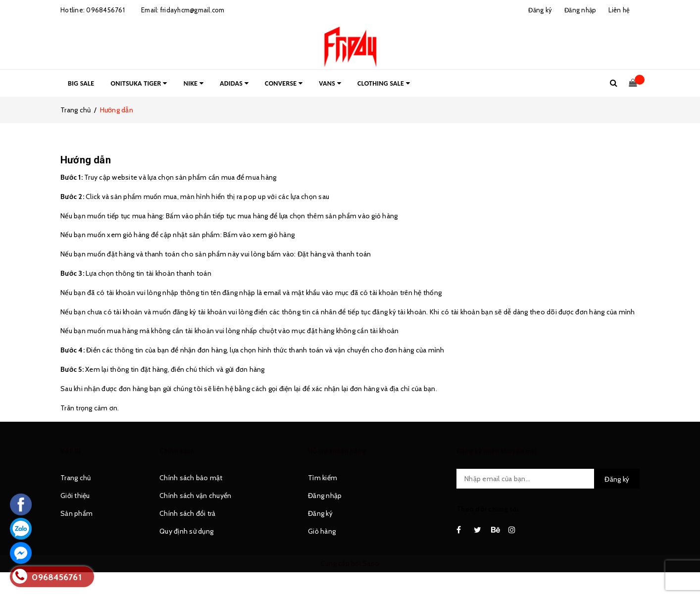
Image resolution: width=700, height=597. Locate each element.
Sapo (371, 563)
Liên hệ (619, 10)
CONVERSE (284, 83)
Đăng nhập (325, 496)
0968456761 (105, 10)
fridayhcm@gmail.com (193, 10)
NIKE (194, 83)
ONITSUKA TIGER (139, 83)
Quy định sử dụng (186, 531)
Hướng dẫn (86, 160)
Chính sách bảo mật (191, 478)
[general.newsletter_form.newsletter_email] (548, 479)
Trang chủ (75, 478)
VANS (330, 83)
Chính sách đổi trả (188, 513)
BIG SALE (81, 83)
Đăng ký (320, 513)
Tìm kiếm (323, 478)
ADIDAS (234, 83)
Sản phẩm (76, 513)
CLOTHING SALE (384, 83)
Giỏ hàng (322, 531)
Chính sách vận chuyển (195, 496)
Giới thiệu (75, 496)
